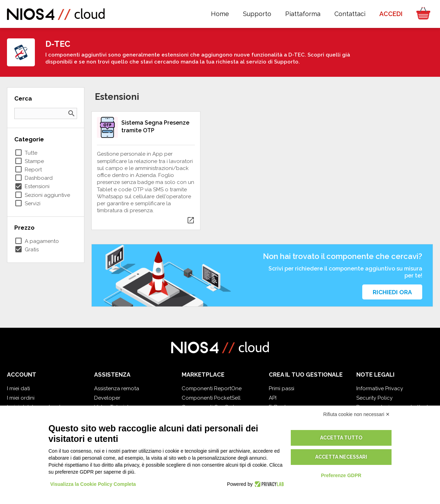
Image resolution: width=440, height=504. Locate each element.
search (71, 113)
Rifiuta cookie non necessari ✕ (356, 414)
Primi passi (282, 388)
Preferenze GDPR (341, 475)
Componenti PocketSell (211, 398)
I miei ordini (21, 398)
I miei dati (18, 388)
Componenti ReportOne (212, 388)
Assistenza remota (117, 388)
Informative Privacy (380, 388)
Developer (107, 398)
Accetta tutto (341, 438)
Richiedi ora (392, 292)
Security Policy (374, 398)
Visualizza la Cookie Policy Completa (93, 484)
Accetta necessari (341, 457)
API (273, 398)
